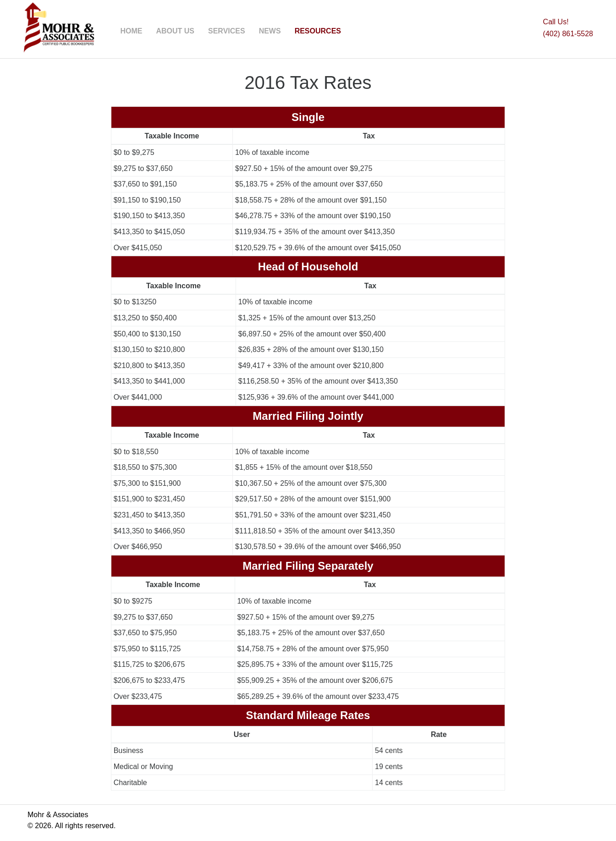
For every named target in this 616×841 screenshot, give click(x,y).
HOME (131, 31)
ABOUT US (175, 31)
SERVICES (227, 31)
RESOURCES (318, 31)
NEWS (270, 31)
